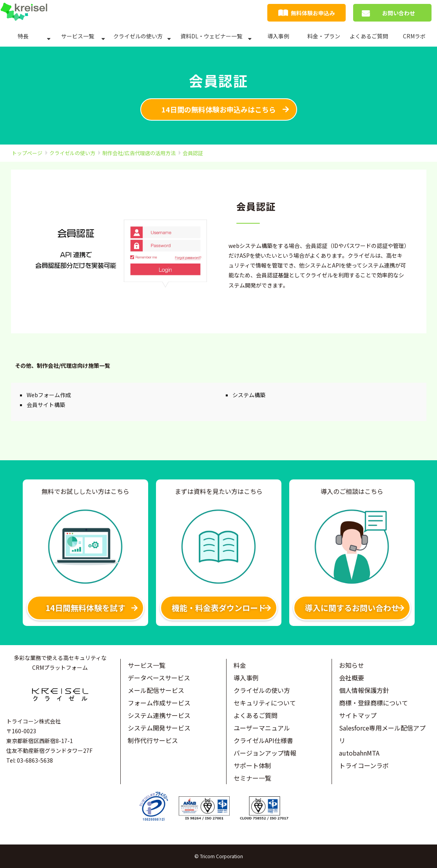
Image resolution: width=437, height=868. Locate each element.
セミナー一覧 (252, 778)
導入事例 (278, 36)
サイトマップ (358, 715)
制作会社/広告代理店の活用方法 (139, 153)
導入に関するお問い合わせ (352, 608)
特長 (23, 36)
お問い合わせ (399, 13)
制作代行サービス (153, 740)
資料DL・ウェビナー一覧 (211, 36)
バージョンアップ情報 (265, 753)
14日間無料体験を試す (85, 608)
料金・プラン (324, 36)
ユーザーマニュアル (262, 728)
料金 (240, 665)
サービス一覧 (78, 36)
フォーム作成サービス (159, 703)
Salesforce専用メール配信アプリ (382, 734)
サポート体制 (252, 765)
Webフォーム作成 (49, 395)
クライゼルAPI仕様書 (263, 740)
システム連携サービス (159, 715)
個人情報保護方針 (364, 690)
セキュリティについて (265, 703)
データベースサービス (159, 678)
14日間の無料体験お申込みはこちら (219, 109)
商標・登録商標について (374, 703)
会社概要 (352, 678)
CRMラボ (414, 36)
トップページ (27, 153)
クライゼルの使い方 (138, 36)
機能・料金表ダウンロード (219, 608)
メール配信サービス (156, 690)
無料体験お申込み (313, 13)
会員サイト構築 (46, 405)
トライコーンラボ (364, 765)
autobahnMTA (359, 753)
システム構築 (249, 395)
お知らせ (352, 665)
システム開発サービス (159, 728)
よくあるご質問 (369, 36)
